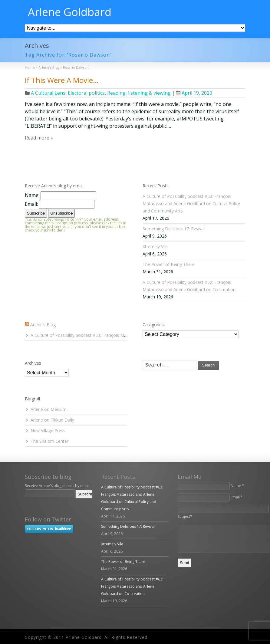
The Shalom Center (49, 441)
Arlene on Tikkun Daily (52, 420)
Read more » (39, 138)
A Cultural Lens (48, 93)
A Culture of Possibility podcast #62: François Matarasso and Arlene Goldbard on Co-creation (132, 586)
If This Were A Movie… (62, 80)
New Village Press (48, 430)
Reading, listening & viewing (139, 93)
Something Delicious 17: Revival (174, 229)
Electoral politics (86, 93)
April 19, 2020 (194, 93)
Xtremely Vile (155, 246)
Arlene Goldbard (70, 12)
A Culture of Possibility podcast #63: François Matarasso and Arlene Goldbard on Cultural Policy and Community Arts (191, 204)
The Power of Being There (169, 264)
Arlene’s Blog (43, 325)
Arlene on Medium (49, 409)
